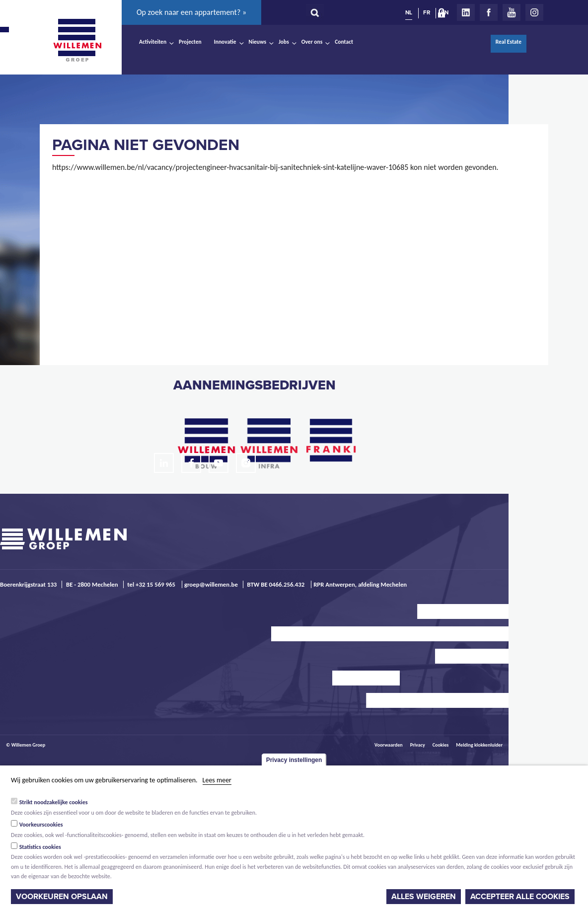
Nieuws (257, 42)
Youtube (512, 12)
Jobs (284, 42)
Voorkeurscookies (41, 825)
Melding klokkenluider (479, 745)
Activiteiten (153, 42)
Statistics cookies (40, 847)
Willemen (77, 40)
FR (427, 12)
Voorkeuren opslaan (62, 897)
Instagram (534, 12)
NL (409, 12)
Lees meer (217, 780)
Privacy (418, 745)
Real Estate (509, 42)
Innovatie (225, 42)
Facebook (489, 12)
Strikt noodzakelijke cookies (54, 802)
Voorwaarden (389, 745)
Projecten (190, 42)
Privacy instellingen (294, 760)
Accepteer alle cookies (520, 897)
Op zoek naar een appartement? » (191, 12)
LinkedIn (466, 12)
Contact (344, 42)
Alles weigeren (424, 897)
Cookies (441, 745)
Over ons (312, 42)
